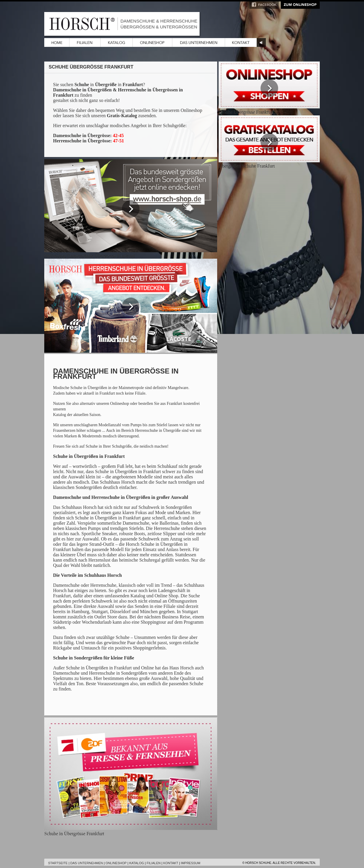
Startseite (58, 863)
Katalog (137, 863)
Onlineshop (116, 863)
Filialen (154, 863)
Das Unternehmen (87, 863)
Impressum (191, 863)
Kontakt (171, 863)
